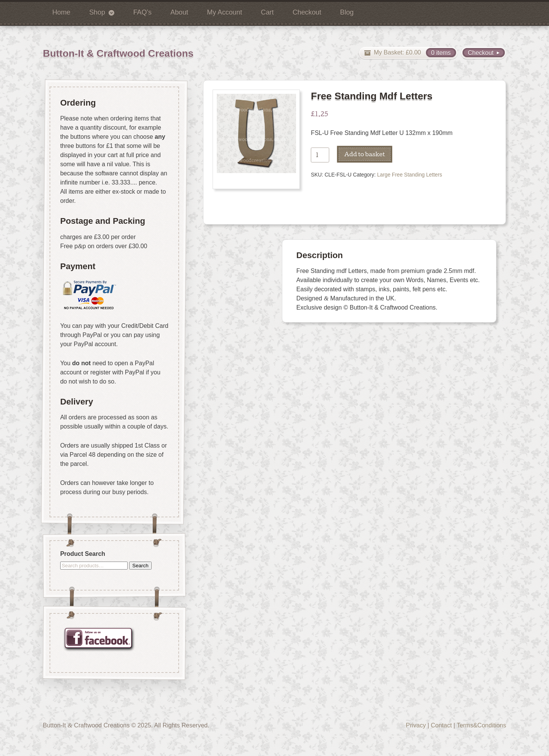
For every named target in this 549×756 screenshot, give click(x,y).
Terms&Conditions (482, 725)
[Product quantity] (320, 155)
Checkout (307, 12)
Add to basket (365, 154)
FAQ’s (142, 12)
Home (61, 12)
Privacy (416, 725)
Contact (441, 725)
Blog (347, 12)
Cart (267, 12)
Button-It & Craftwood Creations (118, 53)
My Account (224, 12)
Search (140, 565)
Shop (97, 12)
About (179, 12)
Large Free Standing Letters (410, 175)
